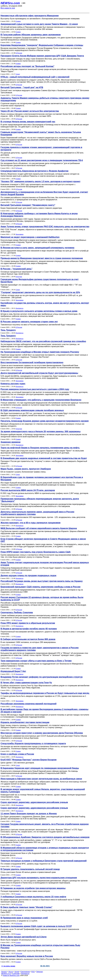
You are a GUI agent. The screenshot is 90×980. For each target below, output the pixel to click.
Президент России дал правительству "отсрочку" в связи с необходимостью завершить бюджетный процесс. (44, 462)
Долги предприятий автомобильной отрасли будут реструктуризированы (39, 373)
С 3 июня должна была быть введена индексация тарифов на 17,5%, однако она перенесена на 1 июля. (43, 697)
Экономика (19, 234)
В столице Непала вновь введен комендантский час (28, 122)
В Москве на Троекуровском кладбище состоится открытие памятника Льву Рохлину (40, 946)
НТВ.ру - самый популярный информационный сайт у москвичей (35, 77)
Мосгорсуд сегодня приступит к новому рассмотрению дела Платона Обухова (42, 733)
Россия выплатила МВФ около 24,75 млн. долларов (28, 490)
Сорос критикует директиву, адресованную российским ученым (34, 802)
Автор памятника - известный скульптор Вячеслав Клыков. (26, 951)
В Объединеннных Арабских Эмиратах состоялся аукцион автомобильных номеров (45, 837)
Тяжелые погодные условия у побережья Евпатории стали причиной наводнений (44, 861)
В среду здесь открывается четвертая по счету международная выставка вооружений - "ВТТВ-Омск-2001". (42, 911)
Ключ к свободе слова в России (17, 754)
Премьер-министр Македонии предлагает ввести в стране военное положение (42, 258)
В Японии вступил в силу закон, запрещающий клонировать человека (37, 248)
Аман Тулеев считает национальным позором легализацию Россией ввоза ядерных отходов (45, 564)
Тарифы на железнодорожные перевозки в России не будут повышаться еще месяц (45, 693)
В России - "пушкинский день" (17, 269)
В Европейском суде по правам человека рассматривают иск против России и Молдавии (42, 478)
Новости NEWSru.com (11, 975)
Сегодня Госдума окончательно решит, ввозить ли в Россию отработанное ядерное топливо (45, 825)
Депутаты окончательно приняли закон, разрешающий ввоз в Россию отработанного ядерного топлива (37, 513)
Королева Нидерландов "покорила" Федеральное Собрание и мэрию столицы (42, 45)
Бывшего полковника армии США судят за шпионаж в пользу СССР (36, 926)
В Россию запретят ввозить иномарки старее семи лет (29, 322)
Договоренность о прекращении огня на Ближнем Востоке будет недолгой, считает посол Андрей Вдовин (44, 193)
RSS (33, 972)
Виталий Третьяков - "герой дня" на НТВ (22, 87)
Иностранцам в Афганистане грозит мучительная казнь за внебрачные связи (41, 779)
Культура (19, 277)
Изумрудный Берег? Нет (13, 671)
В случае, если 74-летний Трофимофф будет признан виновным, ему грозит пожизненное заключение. (40, 930)
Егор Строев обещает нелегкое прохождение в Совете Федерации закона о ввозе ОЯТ (43, 540)
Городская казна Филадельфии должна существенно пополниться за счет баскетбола (40, 281)
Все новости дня (8, 8)
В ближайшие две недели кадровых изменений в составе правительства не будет (44, 458)
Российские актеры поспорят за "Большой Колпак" (27, 66)
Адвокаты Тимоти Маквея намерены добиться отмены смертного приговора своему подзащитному (45, 99)
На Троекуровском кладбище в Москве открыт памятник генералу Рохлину (40, 352)
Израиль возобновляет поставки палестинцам (25, 722)
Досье (11, 972)
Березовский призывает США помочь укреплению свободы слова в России (40, 587)
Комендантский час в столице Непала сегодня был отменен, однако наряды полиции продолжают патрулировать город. (43, 796)
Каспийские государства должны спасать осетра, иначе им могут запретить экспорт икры (45, 304)
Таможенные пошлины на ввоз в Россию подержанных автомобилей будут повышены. (38, 325)
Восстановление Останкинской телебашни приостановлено (32, 362)
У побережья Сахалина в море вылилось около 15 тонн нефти (33, 897)
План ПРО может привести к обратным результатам (28, 623)
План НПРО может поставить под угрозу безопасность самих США (36, 552)
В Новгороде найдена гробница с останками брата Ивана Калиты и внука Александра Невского (39, 215)
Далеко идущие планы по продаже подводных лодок (28, 576)
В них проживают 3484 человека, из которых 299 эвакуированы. (28, 642)
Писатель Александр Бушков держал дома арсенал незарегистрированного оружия (45, 421)
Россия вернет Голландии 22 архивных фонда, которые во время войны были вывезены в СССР (42, 599)
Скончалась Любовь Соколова (17, 612)
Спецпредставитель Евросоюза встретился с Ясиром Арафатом (35, 171)
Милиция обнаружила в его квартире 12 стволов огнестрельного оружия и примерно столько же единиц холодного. (42, 425)
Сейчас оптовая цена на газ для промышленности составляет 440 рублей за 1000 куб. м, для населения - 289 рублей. (41, 296)
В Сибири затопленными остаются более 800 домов (28, 639)
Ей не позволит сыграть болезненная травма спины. (23, 472)
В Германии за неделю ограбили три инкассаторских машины (33, 888)
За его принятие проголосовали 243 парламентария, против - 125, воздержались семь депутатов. (43, 517)
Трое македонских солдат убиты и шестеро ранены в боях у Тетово (36, 661)
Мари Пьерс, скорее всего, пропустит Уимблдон (26, 469)
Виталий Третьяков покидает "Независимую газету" (28, 205)
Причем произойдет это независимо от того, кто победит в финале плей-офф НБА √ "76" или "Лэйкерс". (41, 286)
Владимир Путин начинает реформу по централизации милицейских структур (42, 677)
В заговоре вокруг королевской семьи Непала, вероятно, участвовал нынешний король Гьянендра (43, 790)
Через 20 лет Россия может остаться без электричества (30, 111)
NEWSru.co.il (6, 974)
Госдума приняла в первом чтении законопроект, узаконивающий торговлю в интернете (41, 149)
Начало (4, 972)
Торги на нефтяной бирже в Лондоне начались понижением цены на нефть (40, 448)
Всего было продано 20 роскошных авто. (18, 940)
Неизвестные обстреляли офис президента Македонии (30, 16)
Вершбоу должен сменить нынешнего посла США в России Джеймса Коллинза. (35, 959)
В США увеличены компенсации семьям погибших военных (32, 410)
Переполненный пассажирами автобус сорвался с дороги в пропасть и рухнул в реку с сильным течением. (42, 633)
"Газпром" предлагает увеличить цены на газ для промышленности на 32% (40, 292)
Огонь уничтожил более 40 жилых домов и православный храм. (28, 872)
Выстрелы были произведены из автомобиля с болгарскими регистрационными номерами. (40, 19)
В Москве (16, 974)
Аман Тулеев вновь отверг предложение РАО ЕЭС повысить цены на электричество (45, 227)
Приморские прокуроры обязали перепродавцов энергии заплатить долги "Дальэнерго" (40, 500)
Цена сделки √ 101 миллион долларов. (18, 763)
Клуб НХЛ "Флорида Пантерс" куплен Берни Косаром (29, 760)
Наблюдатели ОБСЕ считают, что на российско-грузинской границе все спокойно (43, 341)
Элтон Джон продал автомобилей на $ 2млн (24, 937)
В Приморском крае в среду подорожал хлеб (24, 918)
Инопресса (19, 308)
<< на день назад (8, 966)
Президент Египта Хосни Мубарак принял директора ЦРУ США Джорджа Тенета (42, 56)
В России (19, 53)
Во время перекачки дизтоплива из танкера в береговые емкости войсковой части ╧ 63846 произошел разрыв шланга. (40, 901)
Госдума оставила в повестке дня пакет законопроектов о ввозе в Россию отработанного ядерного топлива (40, 649)
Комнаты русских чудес (13, 384)
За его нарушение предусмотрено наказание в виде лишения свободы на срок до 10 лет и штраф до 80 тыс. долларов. (45, 252)
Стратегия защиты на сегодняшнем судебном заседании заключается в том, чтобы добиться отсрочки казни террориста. (41, 105)
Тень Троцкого (8, 330)
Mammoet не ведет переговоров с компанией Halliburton (30, 237)
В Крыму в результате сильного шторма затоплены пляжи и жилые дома (39, 311)
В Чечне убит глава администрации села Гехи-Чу (26, 683)
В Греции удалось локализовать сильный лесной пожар (30, 869)
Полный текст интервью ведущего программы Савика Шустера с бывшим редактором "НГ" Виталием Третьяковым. (45, 91)
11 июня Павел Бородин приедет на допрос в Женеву (29, 814)
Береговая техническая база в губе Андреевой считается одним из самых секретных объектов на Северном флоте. (43, 854)
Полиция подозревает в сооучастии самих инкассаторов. (25, 891)
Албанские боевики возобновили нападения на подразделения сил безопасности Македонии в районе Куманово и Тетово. (42, 665)
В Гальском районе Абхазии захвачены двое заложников (31, 35)
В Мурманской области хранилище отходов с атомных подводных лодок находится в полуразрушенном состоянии (45, 849)
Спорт (18, 74)
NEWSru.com (10, 3)
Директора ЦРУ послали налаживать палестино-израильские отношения (39, 878)
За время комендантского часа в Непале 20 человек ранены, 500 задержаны (41, 431)
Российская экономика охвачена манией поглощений (28, 704)
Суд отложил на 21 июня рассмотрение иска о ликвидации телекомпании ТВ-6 (42, 160)
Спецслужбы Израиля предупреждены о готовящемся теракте (33, 743)
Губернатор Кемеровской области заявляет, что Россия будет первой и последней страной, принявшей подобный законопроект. (40, 569)
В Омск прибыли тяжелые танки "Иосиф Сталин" (26, 907)
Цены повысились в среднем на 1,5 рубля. (19, 921)
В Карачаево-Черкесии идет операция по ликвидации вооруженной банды (40, 768)
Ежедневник (25, 972)
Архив (17, 972)
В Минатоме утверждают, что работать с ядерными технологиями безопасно (41, 400)
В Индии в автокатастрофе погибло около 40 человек (29, 629)
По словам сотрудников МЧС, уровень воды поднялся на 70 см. (28, 864)
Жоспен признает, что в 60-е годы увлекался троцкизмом (31, 523)
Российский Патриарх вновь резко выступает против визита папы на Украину (42, 581)
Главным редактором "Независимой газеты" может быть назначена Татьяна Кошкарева (41, 133)
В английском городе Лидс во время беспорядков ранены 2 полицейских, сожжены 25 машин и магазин (44, 711)
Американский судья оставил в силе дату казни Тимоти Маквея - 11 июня (39, 24)
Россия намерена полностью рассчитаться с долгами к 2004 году (35, 389)
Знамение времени (11, 442)
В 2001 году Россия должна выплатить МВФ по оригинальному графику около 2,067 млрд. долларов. (45, 493)
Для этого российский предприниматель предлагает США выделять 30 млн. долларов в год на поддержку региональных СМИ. (42, 591)
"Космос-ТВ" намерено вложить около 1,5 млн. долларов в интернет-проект (40, 181)
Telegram (40, 972)
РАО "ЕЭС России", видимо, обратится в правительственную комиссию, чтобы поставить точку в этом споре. (43, 231)
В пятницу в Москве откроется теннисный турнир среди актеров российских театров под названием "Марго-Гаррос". (44, 70)
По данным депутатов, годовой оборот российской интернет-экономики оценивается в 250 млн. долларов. (42, 154)
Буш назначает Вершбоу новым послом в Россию (27, 956)
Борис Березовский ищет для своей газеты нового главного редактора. (31, 208)
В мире (18, 21)
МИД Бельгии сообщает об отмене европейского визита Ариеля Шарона (39, 528)
